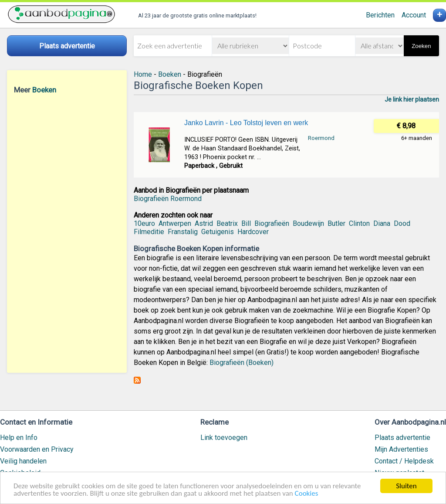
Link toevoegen (224, 438)
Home (143, 74)
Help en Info (19, 438)
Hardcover (253, 232)
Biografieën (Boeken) (242, 363)
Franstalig (183, 232)
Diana (382, 223)
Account (414, 15)
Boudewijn (308, 223)
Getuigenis (218, 232)
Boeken (44, 90)
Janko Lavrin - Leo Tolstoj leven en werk (246, 123)
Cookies (307, 494)
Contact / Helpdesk (404, 461)
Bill (246, 223)
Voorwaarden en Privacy (37, 449)
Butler (336, 223)
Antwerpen (175, 223)
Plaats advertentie (402, 438)
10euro (144, 223)
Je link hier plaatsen (412, 99)
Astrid (204, 223)
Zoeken (421, 46)
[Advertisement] (67, 233)
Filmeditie (149, 232)
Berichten (380, 15)
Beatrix (227, 223)
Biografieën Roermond (168, 199)
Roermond (321, 138)
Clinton (359, 223)
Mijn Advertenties (401, 449)
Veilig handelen (23, 461)
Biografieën (272, 223)
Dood (402, 223)
